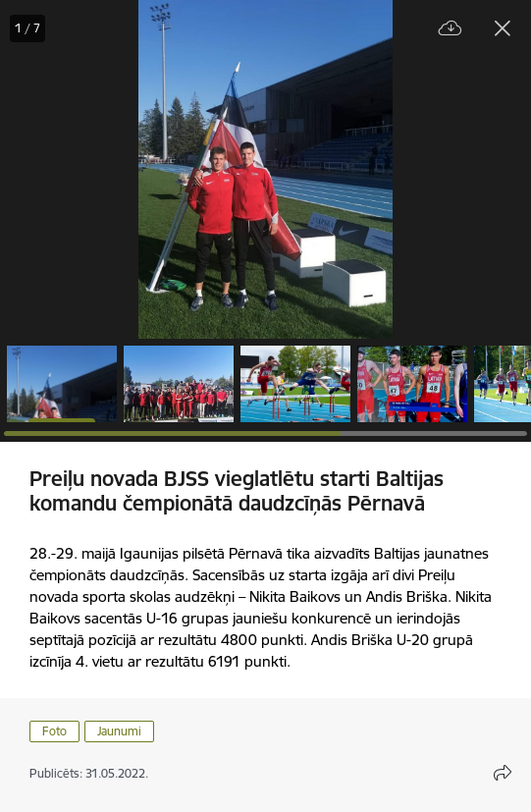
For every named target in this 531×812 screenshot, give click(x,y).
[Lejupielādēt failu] (451, 29)
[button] (62, 384)
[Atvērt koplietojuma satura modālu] (503, 773)
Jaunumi (119, 731)
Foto (54, 731)
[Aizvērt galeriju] (503, 28)
